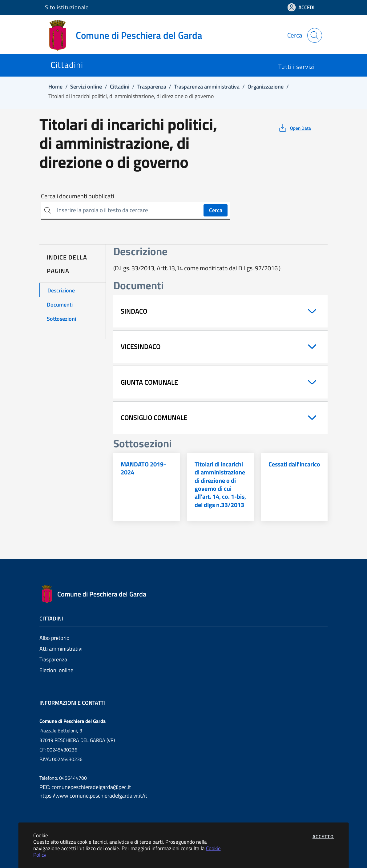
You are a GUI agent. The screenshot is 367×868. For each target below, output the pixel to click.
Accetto (323, 836)
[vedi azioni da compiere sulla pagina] (294, 128)
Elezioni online (56, 670)
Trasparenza (53, 659)
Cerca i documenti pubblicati (77, 196)
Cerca (216, 210)
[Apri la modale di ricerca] (315, 35)
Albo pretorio (54, 638)
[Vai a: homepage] (127, 35)
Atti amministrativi (61, 649)
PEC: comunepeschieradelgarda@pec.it (85, 787)
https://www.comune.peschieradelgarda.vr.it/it (93, 796)
